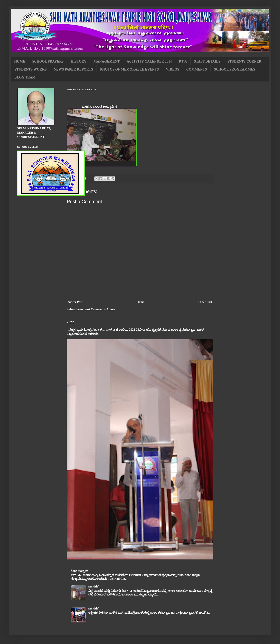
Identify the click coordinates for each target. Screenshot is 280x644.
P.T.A (183, 61)
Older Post (205, 302)
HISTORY (79, 61)
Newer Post (75, 302)
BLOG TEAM (25, 77)
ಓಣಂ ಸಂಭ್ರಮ (79, 571)
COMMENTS (197, 69)
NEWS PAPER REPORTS (73, 69)
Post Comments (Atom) (100, 309)
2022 (70, 322)
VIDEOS (172, 69)
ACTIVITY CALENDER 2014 (149, 61)
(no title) (94, 587)
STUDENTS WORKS (31, 69)
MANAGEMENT (107, 61)
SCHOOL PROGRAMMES (235, 69)
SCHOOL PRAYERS (48, 61)
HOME (20, 61)
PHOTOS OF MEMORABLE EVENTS (129, 69)
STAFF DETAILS (207, 61)
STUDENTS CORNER (244, 61)
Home (140, 302)
